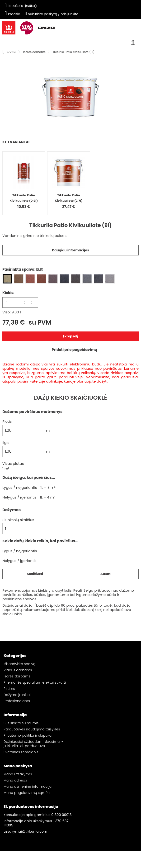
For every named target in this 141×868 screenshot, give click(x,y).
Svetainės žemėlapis (21, 752)
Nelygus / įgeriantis (19, 497)
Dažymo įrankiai (17, 695)
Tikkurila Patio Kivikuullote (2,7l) (69, 198)
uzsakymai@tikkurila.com (25, 831)
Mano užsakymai (18, 774)
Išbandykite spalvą (19, 664)
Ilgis (6, 443)
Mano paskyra (18, 766)
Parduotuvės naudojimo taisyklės (32, 729)
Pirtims (9, 689)
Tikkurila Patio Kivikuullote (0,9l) (24, 198)
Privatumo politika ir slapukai (28, 735)
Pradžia (12, 14)
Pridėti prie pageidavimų (74, 350)
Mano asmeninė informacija (28, 786)
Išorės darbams (17, 676)
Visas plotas (13, 464)
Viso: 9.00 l (12, 312)
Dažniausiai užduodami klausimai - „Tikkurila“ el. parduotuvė (33, 744)
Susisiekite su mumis (21, 723)
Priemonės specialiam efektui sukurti (35, 682)
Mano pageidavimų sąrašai (27, 793)
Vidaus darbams (18, 670)
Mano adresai (15, 780)
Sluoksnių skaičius (18, 520)
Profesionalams (17, 701)
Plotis (7, 422)
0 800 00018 (61, 815)
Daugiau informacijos (70, 250)
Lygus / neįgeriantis (20, 488)
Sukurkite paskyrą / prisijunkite (52, 14)
